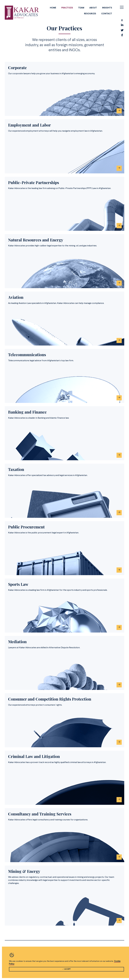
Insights (107, 8)
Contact (107, 14)
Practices (67, 8)
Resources (90, 14)
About (93, 8)
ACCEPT (66, 971)
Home (53, 8)
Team (81, 8)
